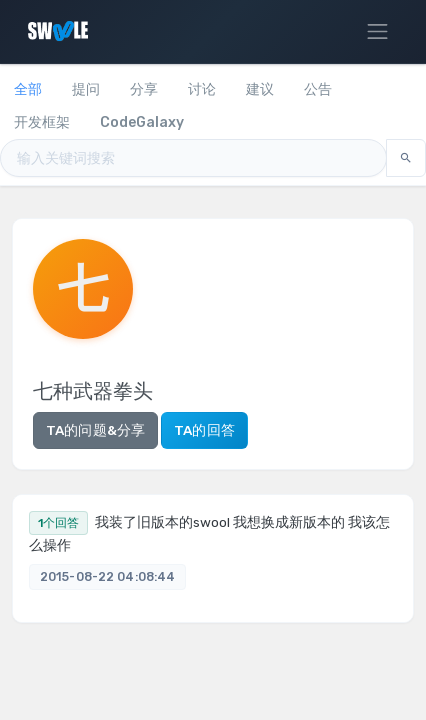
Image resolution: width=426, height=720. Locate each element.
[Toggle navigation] (378, 32)
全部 (28, 89)
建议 (260, 89)
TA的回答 (204, 430)
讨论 (202, 89)
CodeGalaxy (142, 122)
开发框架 (42, 122)
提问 (86, 89)
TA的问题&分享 (95, 430)
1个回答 (58, 523)
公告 (318, 89)
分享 (144, 89)
